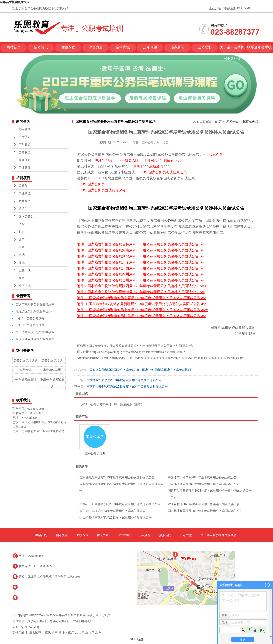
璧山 (85, 632)
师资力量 (96, 47)
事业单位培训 (52, 370)
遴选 (22, 255)
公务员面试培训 (52, 360)
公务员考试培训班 (59, 621)
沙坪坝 (63, 632)
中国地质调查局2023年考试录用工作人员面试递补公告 (204, 484)
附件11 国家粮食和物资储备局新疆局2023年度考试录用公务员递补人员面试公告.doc (141, 304)
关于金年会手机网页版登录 (232, 49)
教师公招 (25, 201)
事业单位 (25, 193)
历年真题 (150, 47)
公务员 (23, 186)
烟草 (22, 278)
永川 (102, 632)
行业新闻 (25, 168)
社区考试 (25, 286)
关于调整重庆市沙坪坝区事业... (36, 332)
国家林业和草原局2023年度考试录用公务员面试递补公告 (124, 380)
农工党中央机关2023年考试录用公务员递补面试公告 (114, 511)
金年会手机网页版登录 (15, 2)
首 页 (218, 121)
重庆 (48, 632)
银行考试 (26, 370)
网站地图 (229, 8)
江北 (79, 632)
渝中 (55, 632)
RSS (240, 8)
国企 (22, 247)
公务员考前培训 (26, 380)
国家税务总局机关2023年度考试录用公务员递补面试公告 (117, 477)
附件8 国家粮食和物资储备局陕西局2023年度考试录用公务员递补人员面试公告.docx (142, 286)
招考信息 (25, 137)
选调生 (23, 209)
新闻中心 (232, 121)
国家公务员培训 (95, 453)
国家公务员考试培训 (177, 370)
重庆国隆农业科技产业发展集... (36, 339)
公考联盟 (205, 47)
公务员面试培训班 (26, 360)
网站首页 (14, 47)
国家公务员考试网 (101, 370)
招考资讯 (41, 47)
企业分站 (215, 8)
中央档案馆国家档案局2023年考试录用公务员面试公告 (116, 518)
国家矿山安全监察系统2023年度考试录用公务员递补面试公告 (127, 387)
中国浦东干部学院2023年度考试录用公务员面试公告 (202, 477)
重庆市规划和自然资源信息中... (36, 304)
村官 (22, 232)
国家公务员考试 (124, 370)
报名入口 (132, 160)
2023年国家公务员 (91, 184)
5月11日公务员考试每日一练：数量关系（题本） (112, 404)
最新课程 (25, 160)
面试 (22, 263)
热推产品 (18, 632)
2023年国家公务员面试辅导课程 (101, 190)
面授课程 (68, 47)
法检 (22, 224)
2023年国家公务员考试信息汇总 (162, 172)
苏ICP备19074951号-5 (27, 627)
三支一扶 (25, 270)
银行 (22, 240)
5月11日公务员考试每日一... (34, 318)
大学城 (93, 632)
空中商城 (123, 47)
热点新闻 (177, 47)
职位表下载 (172, 160)
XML (248, 8)
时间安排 (154, 160)
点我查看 (216, 154)
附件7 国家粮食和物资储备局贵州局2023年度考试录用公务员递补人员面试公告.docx (142, 280)
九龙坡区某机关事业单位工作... (36, 311)
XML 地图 (136, 639)
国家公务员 (26, 216)
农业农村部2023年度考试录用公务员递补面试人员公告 (204, 504)
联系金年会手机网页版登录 (259, 49)
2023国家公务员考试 (150, 370)
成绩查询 (156, 166)
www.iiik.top (35, 556)
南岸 (72, 632)
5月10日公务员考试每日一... (34, 325)
